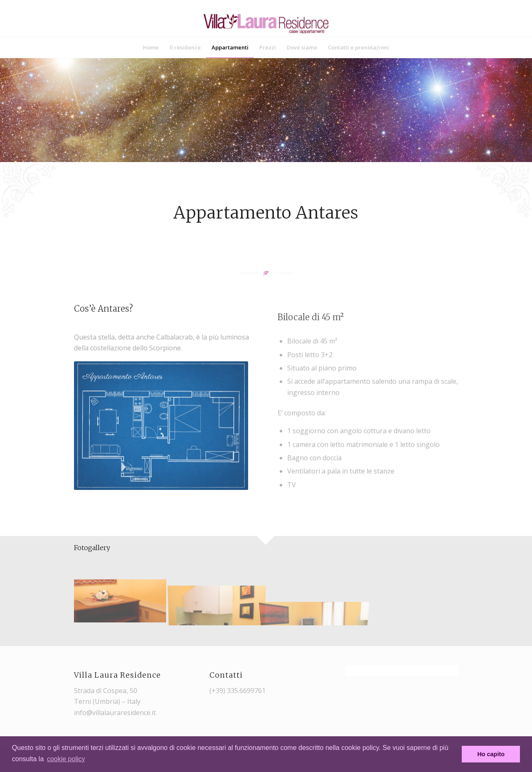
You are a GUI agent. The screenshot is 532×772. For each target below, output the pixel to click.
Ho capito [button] (491, 754)
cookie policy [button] (66, 759)
